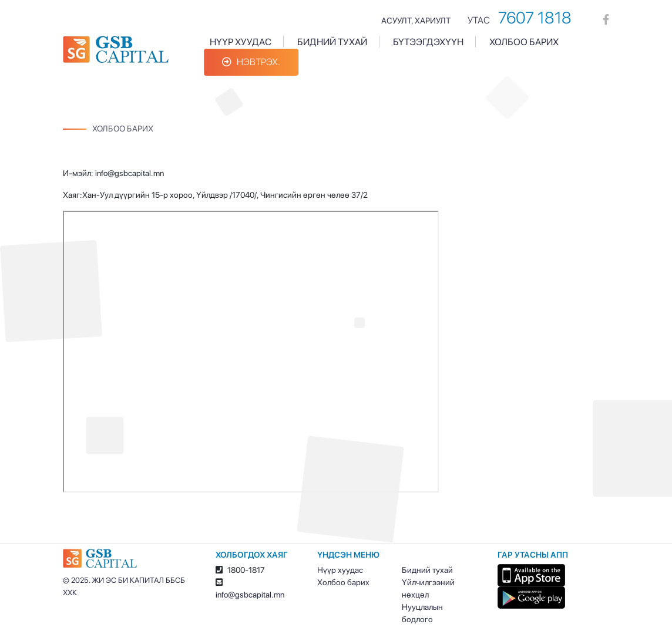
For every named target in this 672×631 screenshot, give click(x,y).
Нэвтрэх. (251, 62)
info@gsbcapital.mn (250, 595)
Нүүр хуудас (241, 42)
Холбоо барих (524, 42)
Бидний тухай (332, 42)
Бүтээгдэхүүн (428, 42)
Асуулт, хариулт (416, 21)
